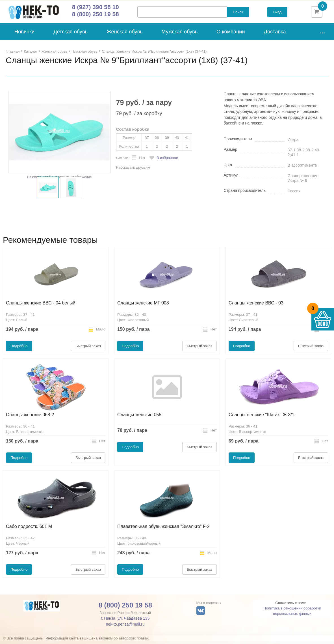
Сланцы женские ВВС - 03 (256, 306)
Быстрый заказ (88, 349)
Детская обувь (71, 35)
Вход (277, 13)
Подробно (19, 349)
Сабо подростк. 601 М (29, 529)
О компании (231, 35)
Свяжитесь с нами (291, 606)
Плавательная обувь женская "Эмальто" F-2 (163, 529)
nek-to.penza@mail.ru (125, 627)
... (322, 34)
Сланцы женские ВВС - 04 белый (41, 306)
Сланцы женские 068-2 (30, 417)
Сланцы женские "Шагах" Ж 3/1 (262, 417)
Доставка (275, 35)
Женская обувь (125, 35)
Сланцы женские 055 (139, 417)
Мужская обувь (180, 35)
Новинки (24, 35)
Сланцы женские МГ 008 (143, 306)
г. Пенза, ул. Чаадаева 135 (125, 621)
